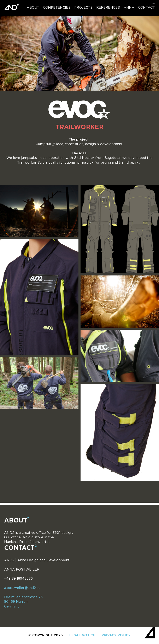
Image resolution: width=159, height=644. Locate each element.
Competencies (57, 8)
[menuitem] (154, 3)
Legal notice (82, 635)
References (108, 8)
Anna (129, 8)
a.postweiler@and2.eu (22, 588)
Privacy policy (116, 635)
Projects (83, 8)
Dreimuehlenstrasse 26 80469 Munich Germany (23, 602)
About (33, 8)
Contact (146, 8)
